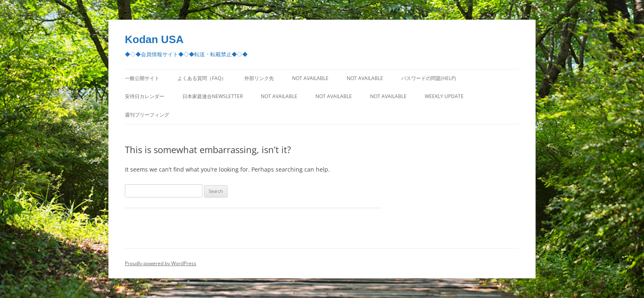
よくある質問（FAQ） (202, 78)
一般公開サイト (142, 78)
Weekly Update (444, 96)
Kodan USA (154, 39)
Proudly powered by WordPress (161, 263)
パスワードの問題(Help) (429, 78)
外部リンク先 (259, 78)
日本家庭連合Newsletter (213, 96)
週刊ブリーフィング (147, 115)
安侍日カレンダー (145, 96)
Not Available (310, 78)
